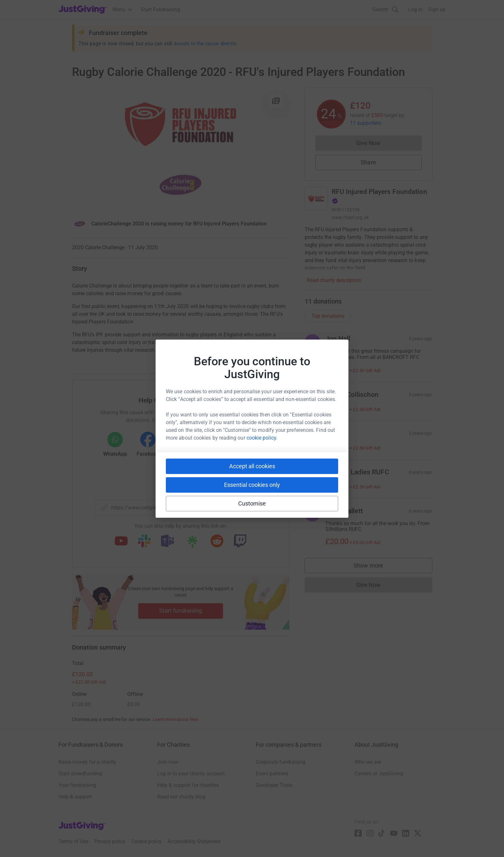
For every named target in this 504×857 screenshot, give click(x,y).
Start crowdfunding (80, 774)
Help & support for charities (188, 785)
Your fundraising (77, 785)
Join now (168, 762)
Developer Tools (274, 785)
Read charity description (334, 280)
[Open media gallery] (181, 149)
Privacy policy (110, 841)
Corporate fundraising (281, 762)
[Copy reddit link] (217, 542)
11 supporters (366, 123)
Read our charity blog (181, 797)
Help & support (75, 797)
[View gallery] (276, 101)
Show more (375, 567)
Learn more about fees (175, 719)
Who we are (368, 762)
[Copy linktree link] (192, 543)
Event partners (272, 774)
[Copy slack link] (144, 542)
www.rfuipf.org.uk (350, 217)
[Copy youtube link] (121, 542)
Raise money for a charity (87, 762)
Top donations (328, 316)
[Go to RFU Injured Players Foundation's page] (316, 199)
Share (368, 162)
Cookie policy (147, 841)
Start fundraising (181, 611)
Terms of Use (73, 841)
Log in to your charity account (191, 774)
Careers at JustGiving (379, 774)
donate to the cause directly (205, 44)
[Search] (385, 9)
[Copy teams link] (167, 542)
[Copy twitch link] (240, 542)
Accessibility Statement (194, 841)
